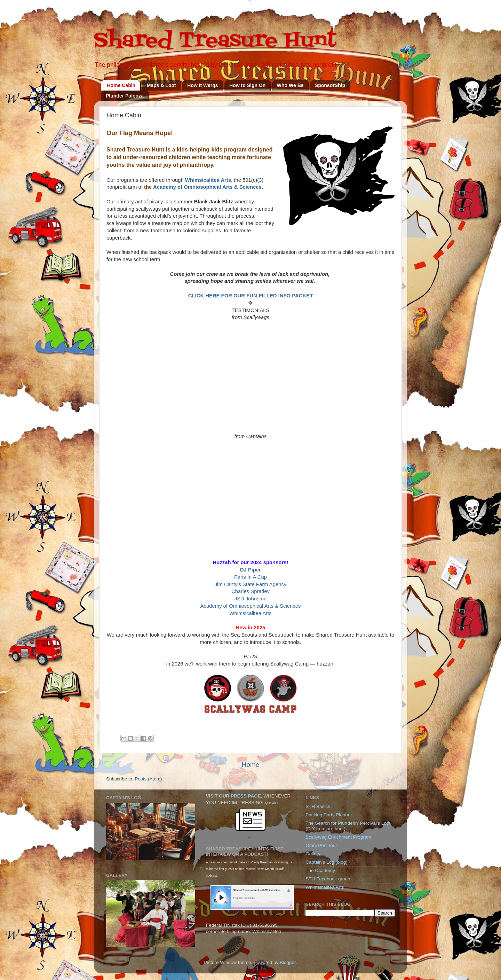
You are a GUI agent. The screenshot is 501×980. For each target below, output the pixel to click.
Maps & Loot (161, 85)
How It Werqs (202, 85)
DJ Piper (250, 570)
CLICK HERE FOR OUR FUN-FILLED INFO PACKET (250, 296)
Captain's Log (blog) (326, 862)
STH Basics (318, 806)
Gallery (313, 854)
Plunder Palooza (125, 96)
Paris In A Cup (250, 577)
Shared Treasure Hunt (215, 41)
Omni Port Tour (321, 845)
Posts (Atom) (149, 779)
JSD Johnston (250, 599)
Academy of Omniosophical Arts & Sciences (207, 187)
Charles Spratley (250, 591)
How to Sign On (247, 85)
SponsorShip (330, 85)
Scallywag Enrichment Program (338, 837)
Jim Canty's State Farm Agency (251, 584)
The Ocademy (320, 870)
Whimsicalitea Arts (208, 180)
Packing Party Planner (329, 815)
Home (250, 765)
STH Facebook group (328, 879)
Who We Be (290, 85)
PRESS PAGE (246, 796)
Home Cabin (121, 85)
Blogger (288, 962)
